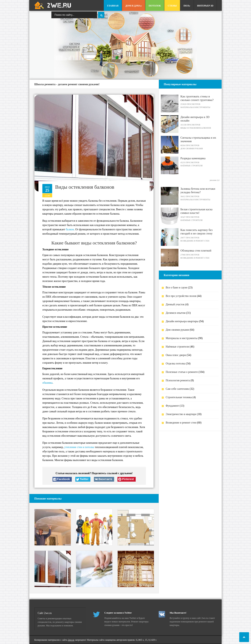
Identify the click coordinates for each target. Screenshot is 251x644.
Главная (113, 6)
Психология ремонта (178, 380)
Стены (172, 6)
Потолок (155, 6)
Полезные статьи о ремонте (182, 372)
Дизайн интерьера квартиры (182, 321)
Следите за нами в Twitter (118, 613)
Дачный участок (175, 304)
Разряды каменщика (193, 158)
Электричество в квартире (181, 414)
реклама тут (215, 180)
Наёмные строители (177, 347)
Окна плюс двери (176, 355)
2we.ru (71, 640)
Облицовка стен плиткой (196, 251)
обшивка (47, 383)
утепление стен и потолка (79, 447)
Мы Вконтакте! (178, 613)
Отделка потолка (176, 364)
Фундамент (172, 406)
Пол (187, 6)
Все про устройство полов (181, 296)
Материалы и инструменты (182, 338)
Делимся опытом (176, 313)
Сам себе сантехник (177, 389)
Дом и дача (134, 6)
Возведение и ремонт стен (181, 423)
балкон (70, 229)
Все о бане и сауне (176, 288)
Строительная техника (179, 397)
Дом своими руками (177, 330)
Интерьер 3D (205, 6)
